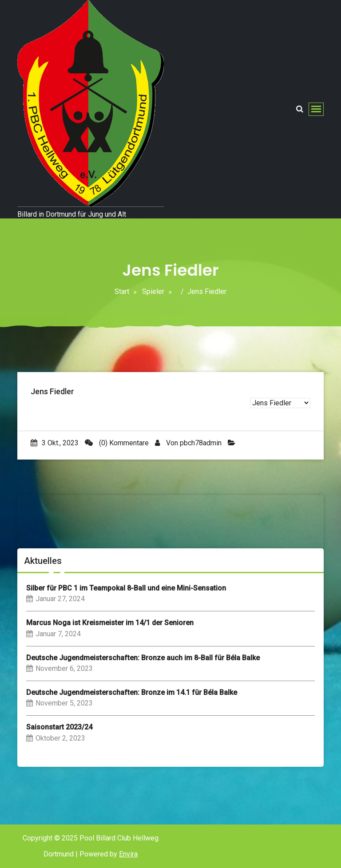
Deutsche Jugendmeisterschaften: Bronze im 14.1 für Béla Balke (132, 692)
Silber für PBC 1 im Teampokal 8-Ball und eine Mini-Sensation (126, 588)
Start (122, 291)
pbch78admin (201, 443)
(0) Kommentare (117, 443)
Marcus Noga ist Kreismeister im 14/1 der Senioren (110, 623)
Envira (128, 854)
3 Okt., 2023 (55, 443)
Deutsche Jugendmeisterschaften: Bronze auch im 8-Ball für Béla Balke (143, 658)
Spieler (153, 291)
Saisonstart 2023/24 (59, 727)
